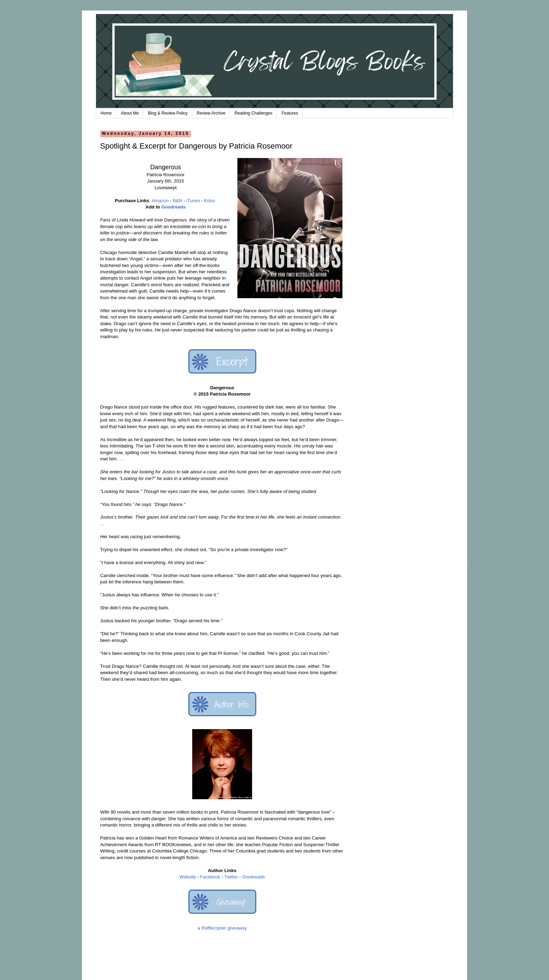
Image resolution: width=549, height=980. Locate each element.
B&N (177, 201)
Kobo (210, 201)
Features (290, 113)
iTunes (193, 201)
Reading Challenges (253, 113)
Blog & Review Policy (168, 113)
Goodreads (174, 207)
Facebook (210, 877)
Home (106, 113)
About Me (130, 113)
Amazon (160, 201)
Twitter (231, 877)
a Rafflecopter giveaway (222, 928)
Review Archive (211, 113)
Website (187, 877)
